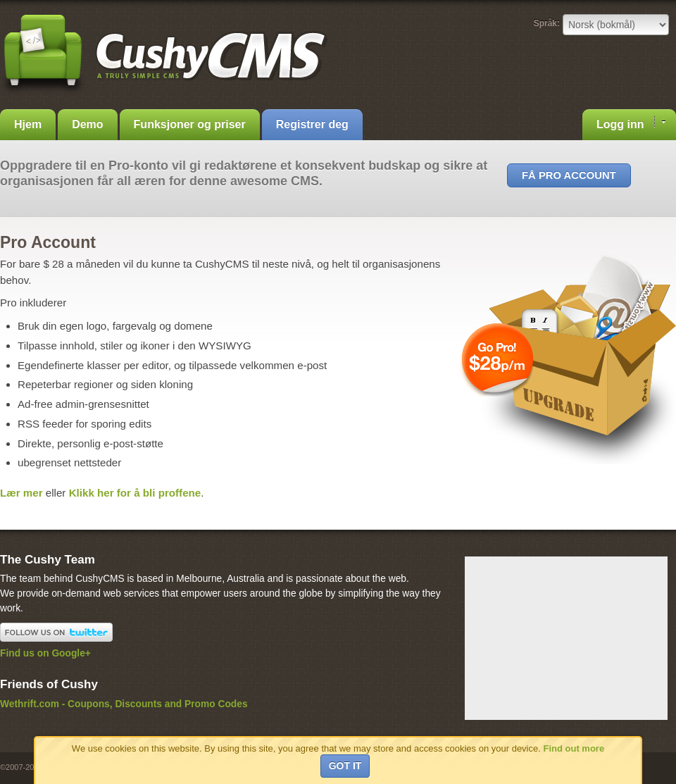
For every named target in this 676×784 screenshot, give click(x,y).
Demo (87, 124)
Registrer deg (312, 124)
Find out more (574, 748)
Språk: (547, 23)
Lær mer (21, 493)
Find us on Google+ (45, 653)
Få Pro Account (569, 175)
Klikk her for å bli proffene (135, 493)
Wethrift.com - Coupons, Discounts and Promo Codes (124, 704)
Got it (345, 766)
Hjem (28, 124)
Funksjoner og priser (190, 124)
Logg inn (631, 123)
